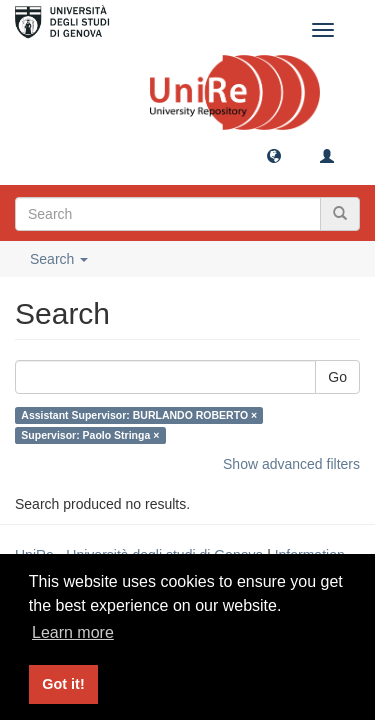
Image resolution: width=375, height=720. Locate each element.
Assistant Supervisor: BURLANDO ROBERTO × (139, 415)
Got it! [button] (63, 684)
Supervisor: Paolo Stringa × (90, 435)
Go (337, 377)
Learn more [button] (73, 632)
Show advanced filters (291, 464)
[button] (274, 155)
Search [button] (59, 259)
